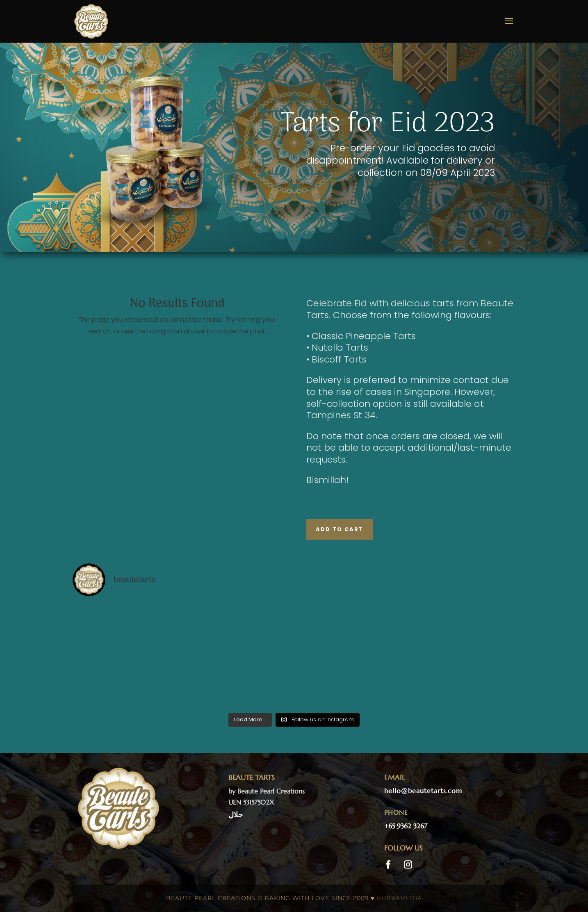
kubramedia (399, 898)
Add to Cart (340, 529)
